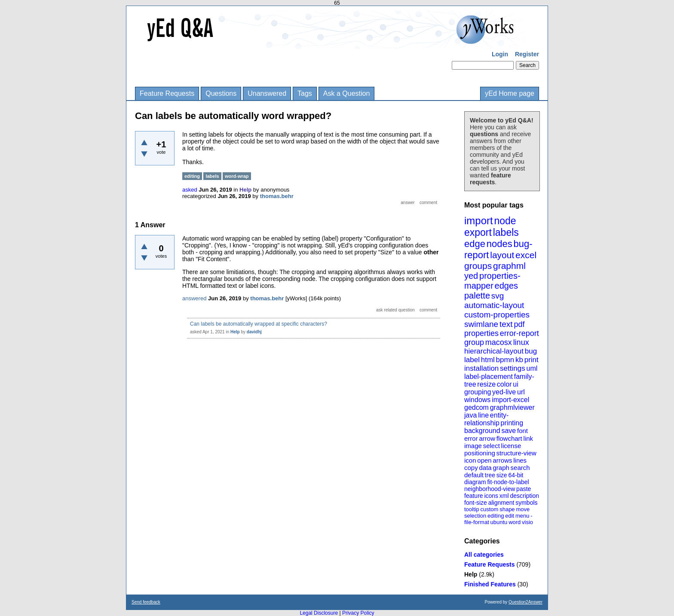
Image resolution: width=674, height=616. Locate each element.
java (470, 415)
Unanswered (267, 93)
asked (190, 190)
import (479, 221)
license (511, 446)
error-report (519, 333)
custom (489, 509)
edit (510, 516)
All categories (484, 555)
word (515, 522)
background (482, 431)
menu (522, 516)
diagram (475, 482)
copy (471, 468)
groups (478, 266)
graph (501, 468)
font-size (476, 503)
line (483, 415)
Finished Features (490, 584)
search (520, 468)
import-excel (510, 400)
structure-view (516, 453)
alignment (501, 503)
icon (470, 460)
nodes (499, 244)
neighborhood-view (490, 489)
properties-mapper (492, 281)
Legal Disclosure (319, 613)
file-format (477, 522)
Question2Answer (525, 602)
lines (520, 460)
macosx (499, 342)
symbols (526, 503)
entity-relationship (486, 419)
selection (475, 516)
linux (521, 342)
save (509, 431)
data (485, 468)
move (523, 509)
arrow (487, 438)
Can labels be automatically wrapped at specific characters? (259, 324)
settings (513, 368)
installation (481, 368)
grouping (478, 392)
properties (481, 333)
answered (194, 298)
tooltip (472, 509)
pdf (519, 324)
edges (507, 286)
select (492, 446)
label (472, 360)
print (532, 360)
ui (515, 384)
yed (471, 276)
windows (477, 400)
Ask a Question (347, 93)
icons (491, 496)
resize (486, 384)
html (488, 360)
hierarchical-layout (494, 351)
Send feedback (146, 602)
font (522, 431)
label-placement (489, 377)
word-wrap (237, 176)
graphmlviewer (512, 407)
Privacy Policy (358, 613)
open (484, 460)
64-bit (516, 475)
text (506, 324)
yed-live (504, 392)
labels (506, 232)
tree (490, 475)
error (471, 438)
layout (502, 255)
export (478, 232)
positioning (480, 453)
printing (512, 423)
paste (524, 489)
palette (477, 296)
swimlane (481, 324)
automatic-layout (494, 305)
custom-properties (497, 315)
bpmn (505, 360)
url (521, 392)
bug (531, 351)
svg (498, 296)
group (474, 342)
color (504, 384)
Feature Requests (167, 93)
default (474, 475)
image (473, 446)
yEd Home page (510, 93)
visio (527, 522)
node (505, 221)
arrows (502, 460)
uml (532, 368)
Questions (221, 93)
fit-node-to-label (508, 482)
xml (504, 496)
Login (500, 54)
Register (527, 54)
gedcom (476, 407)
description (524, 496)
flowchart (509, 438)
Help (471, 574)
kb (519, 360)
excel (526, 255)
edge (475, 244)
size (502, 475)
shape (507, 509)
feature (474, 496)
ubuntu (499, 522)
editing (496, 516)
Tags (305, 93)
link (528, 438)
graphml (509, 266)
